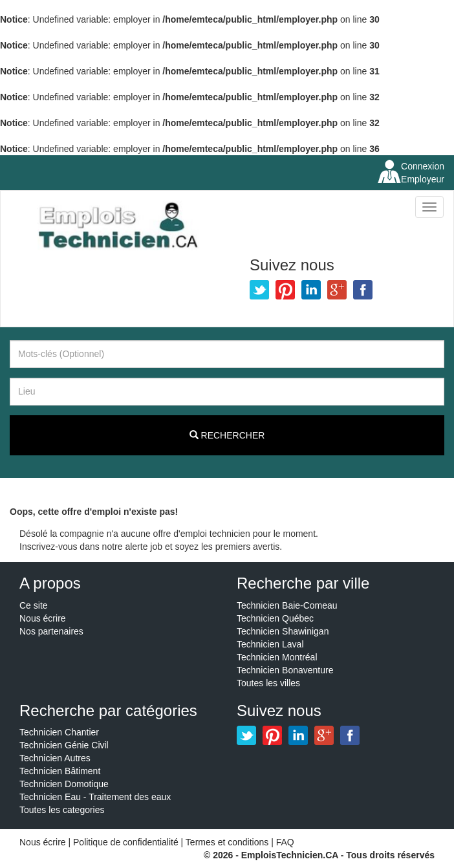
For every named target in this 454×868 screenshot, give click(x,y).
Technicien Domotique (64, 784)
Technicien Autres (55, 758)
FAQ (285, 842)
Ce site (34, 605)
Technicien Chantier (59, 732)
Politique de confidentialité (126, 842)
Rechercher (227, 435)
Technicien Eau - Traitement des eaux (95, 797)
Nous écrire (43, 618)
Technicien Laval (270, 644)
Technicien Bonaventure (285, 670)
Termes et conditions (228, 842)
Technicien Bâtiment (60, 771)
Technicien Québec (275, 618)
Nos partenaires (51, 631)
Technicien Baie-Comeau (287, 605)
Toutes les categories (62, 810)
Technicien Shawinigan (283, 631)
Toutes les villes (268, 683)
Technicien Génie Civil (64, 745)
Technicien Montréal (277, 657)
